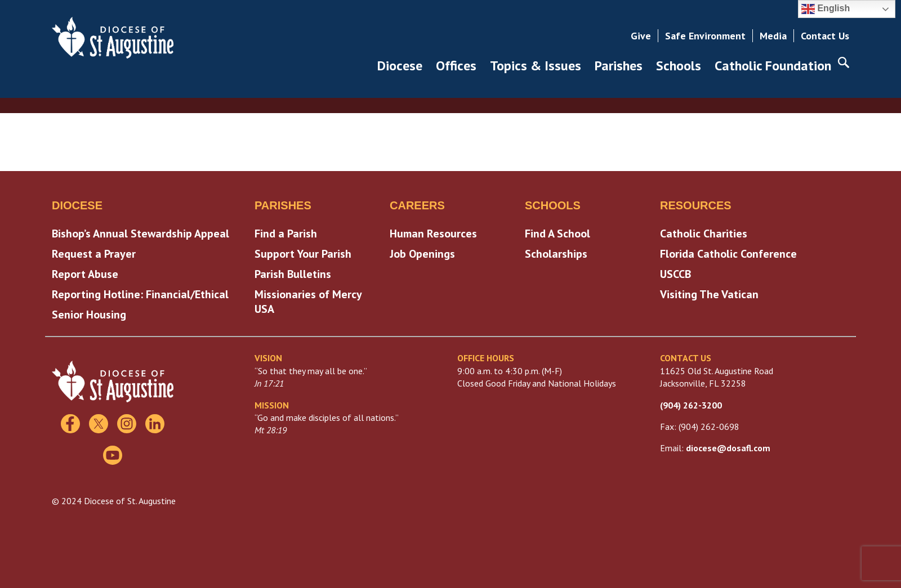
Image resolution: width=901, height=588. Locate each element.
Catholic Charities (704, 234)
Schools (679, 66)
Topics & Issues (536, 66)
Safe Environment (705, 36)
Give (641, 36)
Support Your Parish (303, 254)
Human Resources (433, 234)
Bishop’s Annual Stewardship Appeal (140, 234)
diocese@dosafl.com (728, 448)
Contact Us (825, 36)
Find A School (557, 234)
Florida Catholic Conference (728, 254)
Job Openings (422, 254)
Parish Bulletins (293, 274)
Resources (696, 205)
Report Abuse (85, 274)
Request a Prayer (94, 254)
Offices (456, 66)
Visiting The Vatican (709, 294)
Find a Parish (286, 234)
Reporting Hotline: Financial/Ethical (140, 294)
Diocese (400, 66)
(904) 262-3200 (691, 405)
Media (773, 36)
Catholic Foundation (773, 66)
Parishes (619, 66)
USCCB (675, 274)
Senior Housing (89, 315)
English (826, 9)
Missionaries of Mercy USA (308, 302)
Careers (417, 205)
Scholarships (556, 254)
